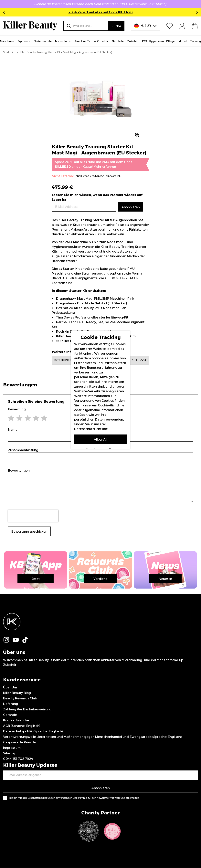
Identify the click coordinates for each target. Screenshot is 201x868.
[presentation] (33, 516)
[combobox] (86, 26)
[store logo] (30, 26)
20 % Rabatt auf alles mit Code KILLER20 (101, 12)
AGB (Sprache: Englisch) (22, 805)
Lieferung (11, 783)
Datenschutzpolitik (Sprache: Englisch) (33, 810)
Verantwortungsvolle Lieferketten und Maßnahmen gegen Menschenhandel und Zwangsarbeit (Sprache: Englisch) (92, 816)
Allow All (100, 439)
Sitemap (10, 832)
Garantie (10, 794)
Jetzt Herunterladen (101, 658)
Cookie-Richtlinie (111, 405)
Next (196, 12)
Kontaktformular (16, 799)
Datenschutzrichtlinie (91, 429)
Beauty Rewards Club (20, 777)
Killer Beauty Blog (17, 772)
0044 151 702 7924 (18, 838)
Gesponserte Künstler (20, 821)
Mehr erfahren (105, 167)
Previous (5, 12)
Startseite (9, 52)
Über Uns (10, 766)
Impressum (12, 827)
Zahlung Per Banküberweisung (27, 788)
